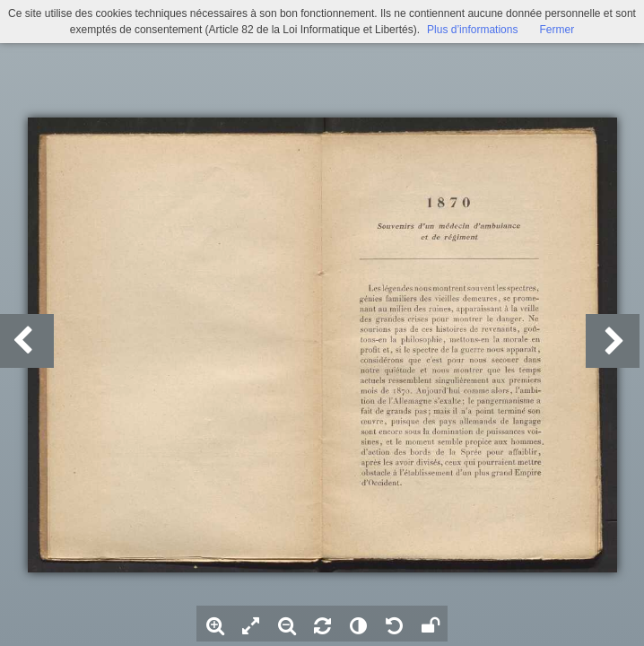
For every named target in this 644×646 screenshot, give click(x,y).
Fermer (557, 30)
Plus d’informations (472, 30)
